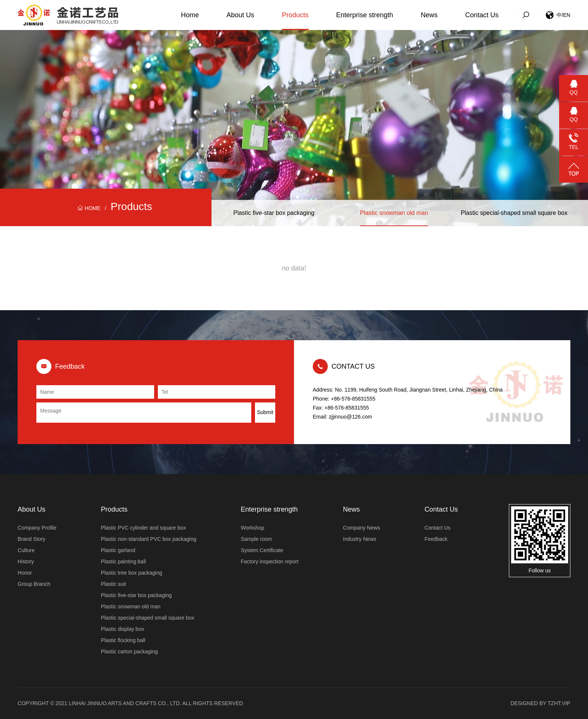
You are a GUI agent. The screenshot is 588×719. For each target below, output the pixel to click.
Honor (25, 573)
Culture (26, 550)
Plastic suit (113, 584)
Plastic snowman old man (394, 213)
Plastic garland (118, 550)
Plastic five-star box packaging (274, 213)
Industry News (360, 539)
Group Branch (34, 584)
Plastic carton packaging (129, 651)
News (429, 15)
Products (295, 15)
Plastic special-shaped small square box (514, 213)
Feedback (436, 539)
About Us (240, 15)
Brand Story (31, 539)
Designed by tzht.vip (540, 703)
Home (190, 15)
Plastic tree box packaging (131, 573)
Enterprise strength (364, 15)
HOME (89, 208)
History (26, 561)
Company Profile (37, 528)
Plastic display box (122, 629)
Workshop (253, 528)
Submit (265, 412)
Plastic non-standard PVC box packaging (148, 539)
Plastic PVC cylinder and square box (143, 528)
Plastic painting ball (123, 561)
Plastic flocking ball (123, 640)
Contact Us (482, 15)
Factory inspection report (270, 561)
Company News (362, 528)
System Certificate (262, 550)
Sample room (256, 539)
